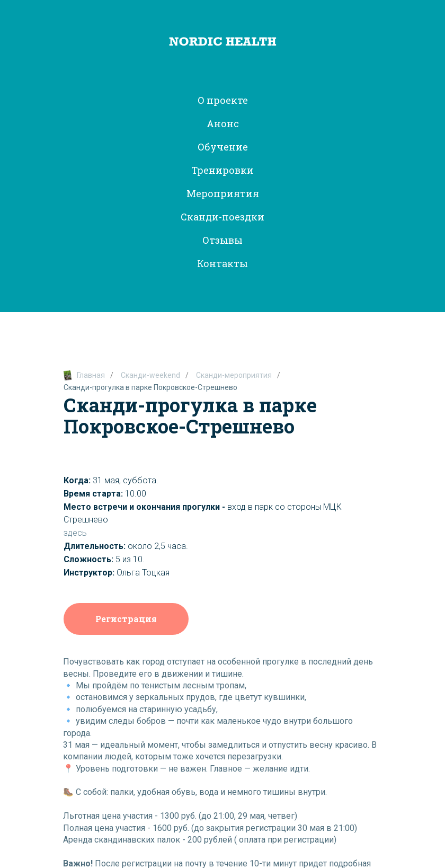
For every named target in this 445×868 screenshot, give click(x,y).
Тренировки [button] (222, 170)
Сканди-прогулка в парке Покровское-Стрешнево (150, 387)
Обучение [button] (223, 147)
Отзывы (222, 240)
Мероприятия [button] (223, 193)
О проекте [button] (223, 100)
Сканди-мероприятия (234, 375)
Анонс (223, 123)
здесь (75, 533)
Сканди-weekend (150, 375)
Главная (84, 375)
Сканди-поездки (222, 217)
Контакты (222, 263)
